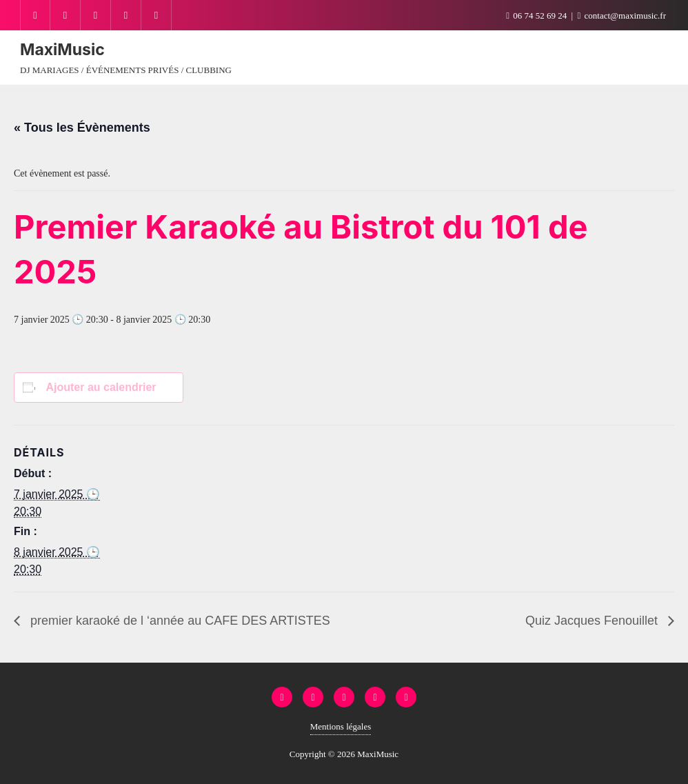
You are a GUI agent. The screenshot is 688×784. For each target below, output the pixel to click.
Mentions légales (341, 726)
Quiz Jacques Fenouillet (593, 621)
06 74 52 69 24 (537, 16)
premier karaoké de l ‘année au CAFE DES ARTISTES (179, 621)
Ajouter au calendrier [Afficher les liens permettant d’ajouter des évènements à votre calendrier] (101, 387)
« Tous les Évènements (82, 128)
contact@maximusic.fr (622, 16)
